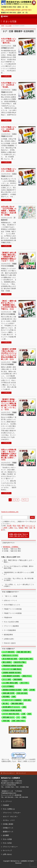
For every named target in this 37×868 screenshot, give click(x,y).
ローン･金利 (7, 679)
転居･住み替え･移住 (26, 659)
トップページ (7, 801)
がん (16, 528)
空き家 (9, 526)
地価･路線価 (18, 679)
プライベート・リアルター (12, 813)
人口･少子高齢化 (8, 686)
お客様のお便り (9, 639)
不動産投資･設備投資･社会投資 (13, 666)
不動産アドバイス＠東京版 (13, 609)
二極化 (11, 528)
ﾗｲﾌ (18, 717)
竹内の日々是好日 (10, 643)
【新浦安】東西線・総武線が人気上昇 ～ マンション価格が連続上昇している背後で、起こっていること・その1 (9, 404)
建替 (26, 690)
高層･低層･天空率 (8, 693)
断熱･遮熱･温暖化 (17, 704)
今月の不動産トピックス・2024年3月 (9, 170)
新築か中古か (27, 676)
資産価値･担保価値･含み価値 (12, 690)
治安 (31, 528)
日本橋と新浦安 (8, 824)
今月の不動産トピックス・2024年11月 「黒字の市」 (9, 41)
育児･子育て (25, 683)
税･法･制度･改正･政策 (10, 659)
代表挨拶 (6, 805)
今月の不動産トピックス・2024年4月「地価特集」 (9, 129)
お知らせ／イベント (11, 600)
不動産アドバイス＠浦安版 (13, 613)
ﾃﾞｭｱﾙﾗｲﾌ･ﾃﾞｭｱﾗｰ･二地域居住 (12, 700)
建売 (23, 526)
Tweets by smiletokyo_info (10, 512)
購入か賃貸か (7, 662)
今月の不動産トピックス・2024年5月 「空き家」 (9, 85)
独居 (30, 714)
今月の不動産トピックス (12, 605)
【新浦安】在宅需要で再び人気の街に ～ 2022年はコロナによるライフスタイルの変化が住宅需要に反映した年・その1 (9, 354)
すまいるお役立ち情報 (11, 622)
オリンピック (31, 526)
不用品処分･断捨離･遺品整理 (12, 710)
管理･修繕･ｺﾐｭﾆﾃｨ (8, 717)
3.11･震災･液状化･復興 (10, 683)
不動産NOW (8, 617)
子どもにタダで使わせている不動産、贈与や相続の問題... (19, 567)
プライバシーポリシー (9, 773)
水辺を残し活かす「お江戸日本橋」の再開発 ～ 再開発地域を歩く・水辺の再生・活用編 (9, 211)
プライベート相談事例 (11, 626)
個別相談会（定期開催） (11, 547)
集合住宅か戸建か (20, 662)
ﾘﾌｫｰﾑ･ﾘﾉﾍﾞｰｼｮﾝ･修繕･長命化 (12, 669)
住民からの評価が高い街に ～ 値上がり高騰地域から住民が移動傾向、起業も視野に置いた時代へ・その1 (9, 455)
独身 (14, 697)
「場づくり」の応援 (11, 596)
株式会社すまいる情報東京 (19, 861)
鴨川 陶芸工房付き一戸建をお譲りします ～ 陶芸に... (19, 561)
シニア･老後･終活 (8, 652)
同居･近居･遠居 (22, 693)
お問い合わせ (7, 854)
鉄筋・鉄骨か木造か (19, 721)
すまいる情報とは (9, 809)
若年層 (32, 690)
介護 (23, 714)
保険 (24, 707)
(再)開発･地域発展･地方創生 (12, 673)
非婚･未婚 (6, 721)
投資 (19, 526)
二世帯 (5, 528)
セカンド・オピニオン (10, 816)
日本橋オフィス (8, 828)
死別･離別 (6, 697)
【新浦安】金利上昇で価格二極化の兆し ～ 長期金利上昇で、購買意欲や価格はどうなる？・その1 (9, 257)
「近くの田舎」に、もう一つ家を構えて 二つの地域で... (19, 585)
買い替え (6, 704)
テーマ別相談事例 (10, 630)
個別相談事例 (8, 635)
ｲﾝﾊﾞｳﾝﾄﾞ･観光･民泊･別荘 (11, 714)
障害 (26, 528)
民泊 (14, 526)
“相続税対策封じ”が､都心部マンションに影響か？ (19, 573)
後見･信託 (27, 700)
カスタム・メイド (9, 820)
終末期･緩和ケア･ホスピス (11, 707)
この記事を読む (7, 76)
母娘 (24, 717)
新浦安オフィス (8, 832)
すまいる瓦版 (7, 839)
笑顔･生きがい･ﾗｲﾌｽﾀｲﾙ (10, 655)
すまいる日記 (7, 843)
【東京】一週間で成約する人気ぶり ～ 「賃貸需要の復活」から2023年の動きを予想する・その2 (9, 305)
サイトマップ (22, 773)
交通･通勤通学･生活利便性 (11, 676)
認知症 (21, 528)
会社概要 (6, 835)
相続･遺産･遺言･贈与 (24, 652)
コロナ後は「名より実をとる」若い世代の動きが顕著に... (19, 579)
